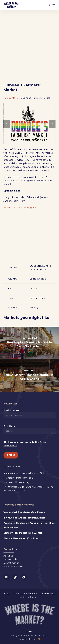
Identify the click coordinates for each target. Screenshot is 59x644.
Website (8, 208)
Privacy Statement (19, 636)
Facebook (19, 208)
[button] (54, 5)
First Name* (10, 426)
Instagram (31, 208)
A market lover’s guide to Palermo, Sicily (24, 473)
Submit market (11, 563)
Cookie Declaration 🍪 (29, 639)
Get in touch (10, 559)
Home (7, 98)
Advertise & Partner (14, 566)
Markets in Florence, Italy (17, 482)
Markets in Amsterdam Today (19, 478)
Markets (16, 98)
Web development (29, 597)
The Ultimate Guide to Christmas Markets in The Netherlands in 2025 (28, 489)
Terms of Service (39, 636)
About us (8, 556)
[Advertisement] (30, 52)
